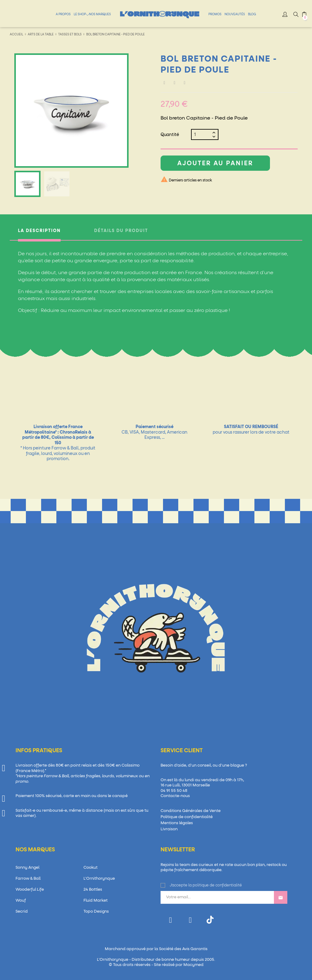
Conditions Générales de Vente (191, 811)
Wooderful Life (30, 890)
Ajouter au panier (215, 163)
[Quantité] (202, 134)
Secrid (22, 912)
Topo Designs (96, 912)
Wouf (21, 901)
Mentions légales (177, 823)
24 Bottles (93, 890)
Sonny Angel (27, 868)
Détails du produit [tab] (121, 231)
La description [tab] (39, 231)
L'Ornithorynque (99, 879)
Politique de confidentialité (187, 817)
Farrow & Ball (28, 879)
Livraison (169, 829)
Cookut (90, 868)
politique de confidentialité (217, 885)
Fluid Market (96, 901)
